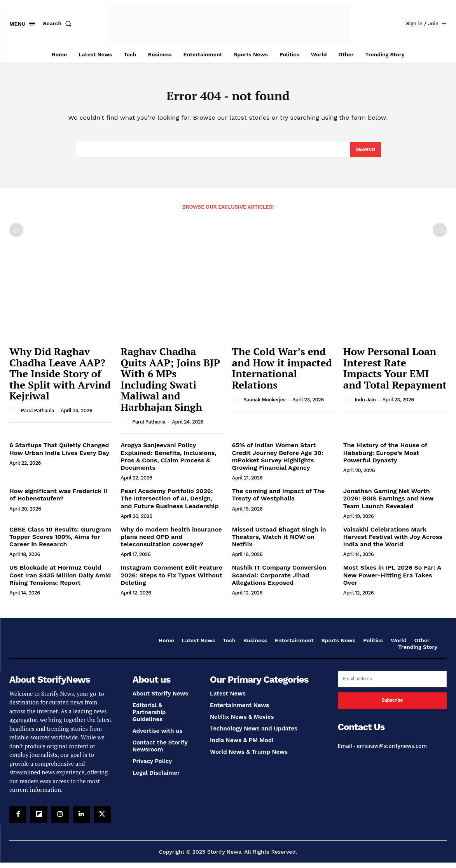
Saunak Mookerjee (264, 405)
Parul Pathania (38, 416)
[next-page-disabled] (440, 235)
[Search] (365, 154)
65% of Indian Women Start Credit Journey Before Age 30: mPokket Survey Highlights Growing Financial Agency (278, 462)
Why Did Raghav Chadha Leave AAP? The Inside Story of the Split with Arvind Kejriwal (60, 378)
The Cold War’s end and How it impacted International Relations (282, 373)
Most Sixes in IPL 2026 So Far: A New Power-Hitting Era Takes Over (392, 580)
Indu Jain (365, 405)
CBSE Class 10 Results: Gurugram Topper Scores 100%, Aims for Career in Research (60, 542)
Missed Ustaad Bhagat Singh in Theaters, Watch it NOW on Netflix (279, 542)
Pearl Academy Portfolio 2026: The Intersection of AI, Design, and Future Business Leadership (169, 503)
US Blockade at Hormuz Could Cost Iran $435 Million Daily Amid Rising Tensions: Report (60, 580)
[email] (392, 684)
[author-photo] (14, 415)
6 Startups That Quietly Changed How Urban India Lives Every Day (59, 454)
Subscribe (392, 705)
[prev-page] (16, 235)
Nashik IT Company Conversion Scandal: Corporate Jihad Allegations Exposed (279, 580)
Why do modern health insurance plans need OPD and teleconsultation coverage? (171, 542)
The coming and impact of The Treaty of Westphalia (279, 500)
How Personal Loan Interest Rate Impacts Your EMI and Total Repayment (395, 373)
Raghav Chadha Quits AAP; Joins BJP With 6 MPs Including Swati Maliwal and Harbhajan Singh (170, 384)
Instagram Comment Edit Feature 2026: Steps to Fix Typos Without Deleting (171, 580)
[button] (59, 23)
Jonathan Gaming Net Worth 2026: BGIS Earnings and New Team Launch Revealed (389, 503)
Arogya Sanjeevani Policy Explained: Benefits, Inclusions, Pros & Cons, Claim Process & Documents (168, 462)
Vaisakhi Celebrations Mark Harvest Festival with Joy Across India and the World (393, 542)
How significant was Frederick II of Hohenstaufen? (58, 500)
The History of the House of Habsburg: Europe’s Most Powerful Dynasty (385, 458)
